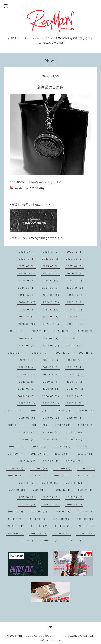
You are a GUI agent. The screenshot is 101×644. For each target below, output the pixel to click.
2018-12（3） (63, 425)
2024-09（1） (75, 280)
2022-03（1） (76, 346)
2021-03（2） (51, 374)
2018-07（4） (75, 432)
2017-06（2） (28, 461)
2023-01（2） (76, 324)
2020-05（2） (51, 396)
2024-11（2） (27, 280)
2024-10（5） (51, 280)
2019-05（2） (52, 418)
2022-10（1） (62, 331)
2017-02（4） (40, 468)
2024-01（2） (52, 302)
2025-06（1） (27, 266)
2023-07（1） (51, 317)
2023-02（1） (52, 324)
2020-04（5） (76, 396)
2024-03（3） (76, 295)
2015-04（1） (16, 512)
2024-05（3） (27, 295)
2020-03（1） (28, 403)
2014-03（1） (64, 526)
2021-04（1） (28, 374)
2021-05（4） (75, 367)
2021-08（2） (75, 360)
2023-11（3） (27, 309)
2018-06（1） (27, 439)
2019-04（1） (75, 418)
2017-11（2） (86, 447)
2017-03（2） (16, 468)
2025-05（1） (51, 266)
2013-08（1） (62, 533)
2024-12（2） (75, 273)
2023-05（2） (75, 317)
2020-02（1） (52, 403)
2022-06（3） (75, 338)
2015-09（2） (51, 497)
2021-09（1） (51, 360)
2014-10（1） (38, 519)
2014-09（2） (62, 519)
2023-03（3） (27, 324)
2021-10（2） (28, 360)
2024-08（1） (27, 288)
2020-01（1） (75, 403)
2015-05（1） (75, 504)
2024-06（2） (75, 288)
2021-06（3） (51, 367)
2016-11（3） (16, 475)
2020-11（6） (52, 382)
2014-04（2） (40, 526)
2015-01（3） (87, 512)
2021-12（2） (64, 353)
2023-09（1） (75, 309)
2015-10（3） (27, 497)
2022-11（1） (40, 331)
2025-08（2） (75, 259)
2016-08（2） (86, 475)
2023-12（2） (75, 302)
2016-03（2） (18, 490)
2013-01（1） (52, 541)
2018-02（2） (17, 447)
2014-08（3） (86, 519)
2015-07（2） (28, 504)
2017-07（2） (86, 454)
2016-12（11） (87, 468)
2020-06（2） (27, 396)
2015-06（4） (51, 504)
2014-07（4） (16, 526)
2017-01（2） (63, 468)
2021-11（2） (87, 353)
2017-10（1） (16, 454)
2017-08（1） (63, 454)
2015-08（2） (75, 497)
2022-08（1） (27, 338)
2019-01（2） (40, 425)
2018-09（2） (28, 432)
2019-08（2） (63, 410)
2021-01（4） (75, 374)
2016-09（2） (62, 475)
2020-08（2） (51, 389)
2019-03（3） (16, 425)
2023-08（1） (27, 317)
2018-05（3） (51, 439)
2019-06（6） (28, 418)
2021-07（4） (27, 367)
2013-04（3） (86, 533)
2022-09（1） (86, 331)
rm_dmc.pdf (22, 188)
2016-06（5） (51, 483)
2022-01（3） (40, 353)
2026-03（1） (27, 252)
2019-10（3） (39, 410)
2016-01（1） (41, 490)
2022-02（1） (17, 353)
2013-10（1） (16, 533)
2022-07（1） (51, 338)
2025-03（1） (27, 273)
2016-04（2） (75, 483)
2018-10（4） (87, 425)
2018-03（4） (75, 439)
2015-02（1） (63, 512)
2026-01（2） (51, 252)
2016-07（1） (27, 483)
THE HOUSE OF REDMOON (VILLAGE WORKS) (53, 636)
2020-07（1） (76, 389)
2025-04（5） (75, 266)
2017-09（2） (39, 454)
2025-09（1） (51, 259)
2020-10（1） (75, 382)
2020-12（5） (28, 382)
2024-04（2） (51, 295)
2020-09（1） (27, 389)
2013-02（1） (29, 541)
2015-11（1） (86, 490)
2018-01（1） (41, 447)
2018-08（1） (51, 432)
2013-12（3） (87, 526)
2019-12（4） (16, 410)
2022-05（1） (27, 346)
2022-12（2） (16, 331)
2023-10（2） (51, 309)
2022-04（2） (51, 346)
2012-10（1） (74, 541)
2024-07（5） (51, 288)
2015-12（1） (64, 490)
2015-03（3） (40, 512)
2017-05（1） (51, 461)
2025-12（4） (75, 252)
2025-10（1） (27, 259)
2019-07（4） (87, 410)
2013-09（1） (39, 533)
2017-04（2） (75, 461)
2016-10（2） (39, 475)
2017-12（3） (63, 447)
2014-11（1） (16, 519)
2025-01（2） (51, 273)
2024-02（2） (28, 302)
